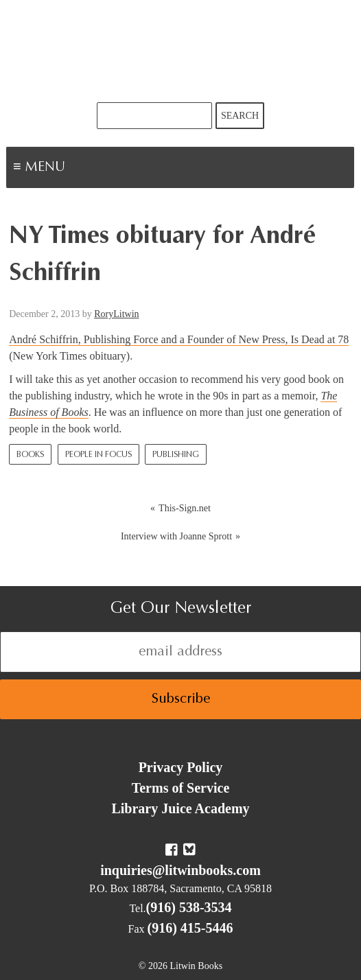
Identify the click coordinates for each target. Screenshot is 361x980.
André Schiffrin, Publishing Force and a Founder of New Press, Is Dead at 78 (179, 339)
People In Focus (98, 455)
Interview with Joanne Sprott (176, 536)
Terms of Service (181, 788)
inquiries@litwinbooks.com (180, 870)
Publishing (176, 455)
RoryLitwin (116, 314)
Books (30, 455)
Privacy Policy (181, 767)
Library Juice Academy (180, 808)
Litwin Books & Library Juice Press (180, 51)
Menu (86, 169)
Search (240, 116)
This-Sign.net (185, 508)
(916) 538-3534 (189, 907)
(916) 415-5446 (190, 928)
